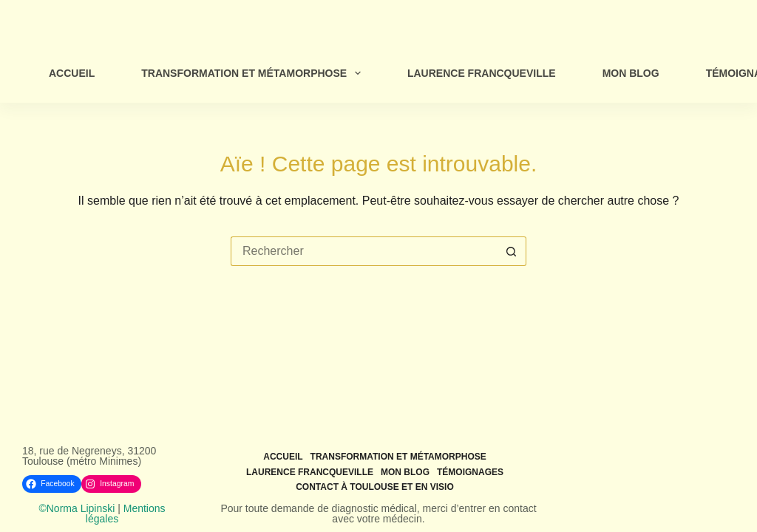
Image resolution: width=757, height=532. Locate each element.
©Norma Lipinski (77, 508)
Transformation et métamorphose (254, 73)
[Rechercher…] (364, 251)
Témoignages (470, 472)
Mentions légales (126, 514)
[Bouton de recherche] (512, 251)
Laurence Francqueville (482, 73)
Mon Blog (631, 73)
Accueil (72, 73)
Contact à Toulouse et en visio (375, 487)
